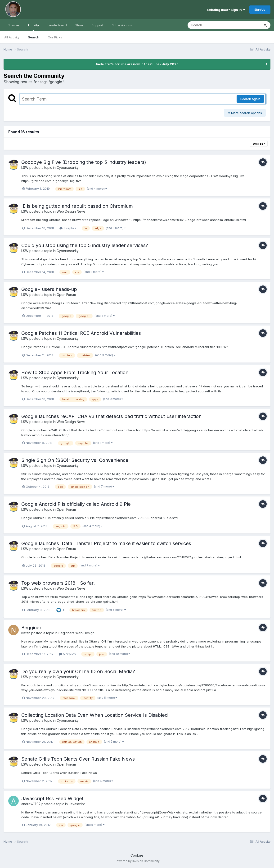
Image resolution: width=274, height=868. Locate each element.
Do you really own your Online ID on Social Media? (78, 671)
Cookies (137, 855)
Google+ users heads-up (49, 289)
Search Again (250, 99)
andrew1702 (31, 804)
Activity (33, 27)
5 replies (67, 654)
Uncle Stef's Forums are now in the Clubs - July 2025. (137, 64)
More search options (245, 113)
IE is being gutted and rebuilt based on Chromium (77, 206)
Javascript (77, 804)
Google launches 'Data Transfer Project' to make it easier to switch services (106, 543)
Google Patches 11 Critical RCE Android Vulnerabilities (81, 333)
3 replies (68, 228)
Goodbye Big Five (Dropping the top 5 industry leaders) (84, 162)
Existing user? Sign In (226, 10)
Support (97, 25)
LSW (25, 168)
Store (79, 25)
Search (34, 37)
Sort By (259, 144)
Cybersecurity (68, 168)
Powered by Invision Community (137, 861)
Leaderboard (57, 25)
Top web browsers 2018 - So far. (58, 583)
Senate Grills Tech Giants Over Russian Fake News (78, 759)
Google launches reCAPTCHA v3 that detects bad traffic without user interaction (111, 416)
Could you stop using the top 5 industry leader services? (85, 245)
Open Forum (66, 295)
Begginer (31, 628)
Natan (26, 633)
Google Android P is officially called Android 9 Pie (76, 504)
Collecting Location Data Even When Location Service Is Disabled (94, 715)
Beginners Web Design (76, 633)
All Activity (12, 37)
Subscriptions (122, 25)
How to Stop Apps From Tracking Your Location (75, 372)
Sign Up (260, 9)
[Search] (211, 25)
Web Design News (71, 211)
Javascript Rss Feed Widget (52, 799)
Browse (13, 25)
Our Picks (55, 37)
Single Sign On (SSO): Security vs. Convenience (75, 460)
